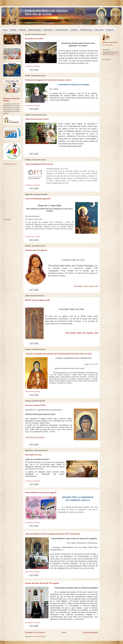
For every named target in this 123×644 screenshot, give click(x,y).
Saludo (13, 30)
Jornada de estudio (34, 39)
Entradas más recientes (35, 632)
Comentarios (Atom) (40, 636)
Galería (74, 30)
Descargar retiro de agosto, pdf (82, 333)
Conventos (48, 30)
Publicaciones (62, 30)
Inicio (5, 30)
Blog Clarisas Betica (111, 42)
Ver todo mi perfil (107, 45)
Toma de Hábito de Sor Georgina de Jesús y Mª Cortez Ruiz (53, 534)
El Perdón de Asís (33, 455)
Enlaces (110, 30)
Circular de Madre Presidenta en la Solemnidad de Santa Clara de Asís (59, 354)
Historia (22, 30)
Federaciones (86, 30)
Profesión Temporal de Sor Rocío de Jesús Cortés (48, 80)
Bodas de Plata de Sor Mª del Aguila (42, 583)
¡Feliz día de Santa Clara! (37, 119)
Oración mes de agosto (36, 250)
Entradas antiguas (90, 632)
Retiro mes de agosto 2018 (37, 300)
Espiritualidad (35, 30)
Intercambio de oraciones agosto (41, 493)
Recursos (99, 30)
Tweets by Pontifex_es (10, 164)
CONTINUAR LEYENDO (33, 66)
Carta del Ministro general (38, 199)
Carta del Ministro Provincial (39, 164)
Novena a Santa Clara (35, 405)
